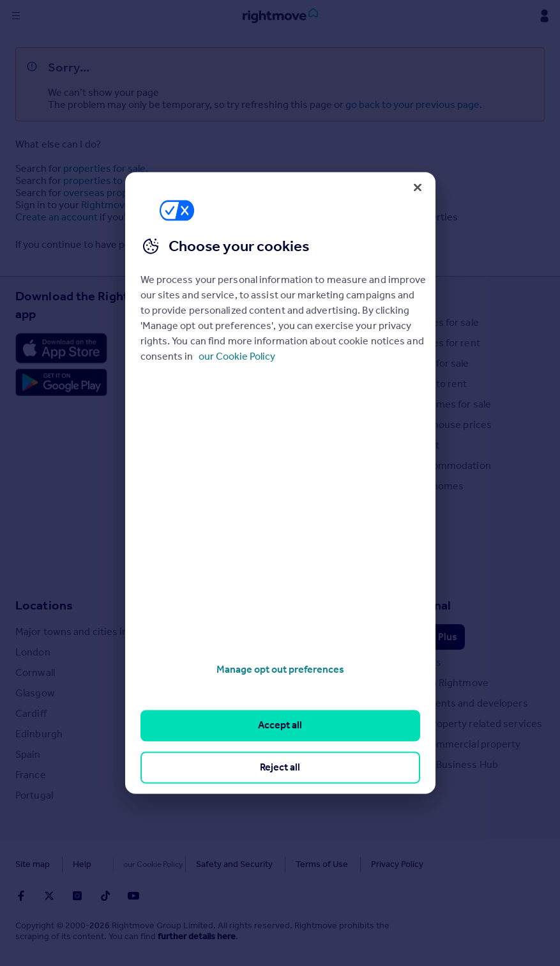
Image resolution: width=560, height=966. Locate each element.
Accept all (280, 725)
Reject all (280, 767)
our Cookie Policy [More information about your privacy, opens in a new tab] (237, 356)
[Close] (418, 187)
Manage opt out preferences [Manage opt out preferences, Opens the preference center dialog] (280, 669)
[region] (280, 483)
